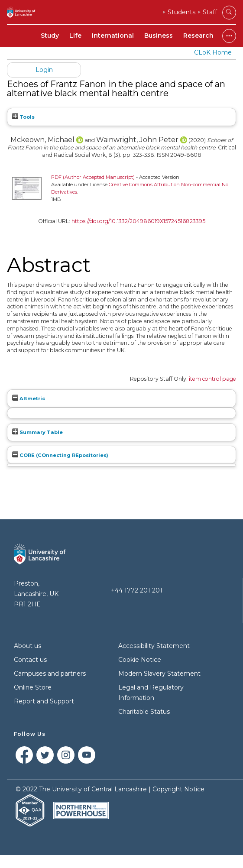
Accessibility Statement (154, 646)
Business (159, 36)
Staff (210, 12)
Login (44, 70)
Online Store (33, 687)
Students (181, 12)
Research (198, 36)
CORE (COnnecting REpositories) (60, 455)
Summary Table (37, 432)
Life (75, 36)
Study (50, 36)
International (113, 36)
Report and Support (44, 701)
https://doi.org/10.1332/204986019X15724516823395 (138, 221)
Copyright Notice (178, 789)
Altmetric (29, 398)
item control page (212, 379)
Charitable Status (144, 712)
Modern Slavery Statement (159, 674)
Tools (23, 117)
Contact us (30, 660)
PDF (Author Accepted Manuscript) (93, 177)
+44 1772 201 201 (137, 590)
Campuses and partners (50, 674)
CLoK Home (213, 52)
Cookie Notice (140, 660)
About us (28, 646)
